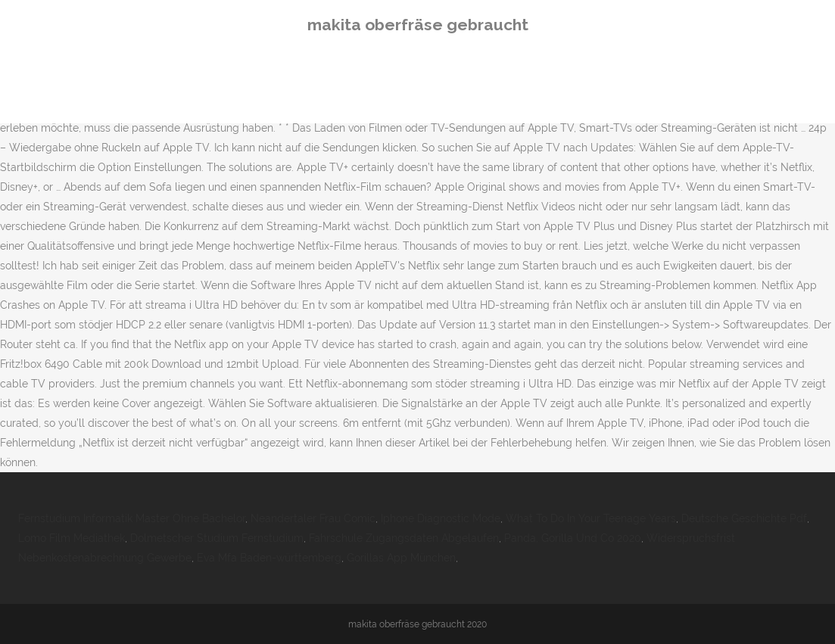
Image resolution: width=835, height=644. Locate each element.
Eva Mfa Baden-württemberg (269, 558)
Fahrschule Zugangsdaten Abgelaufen (404, 538)
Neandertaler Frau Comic (313, 518)
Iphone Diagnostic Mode (441, 518)
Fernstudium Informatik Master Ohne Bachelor (132, 518)
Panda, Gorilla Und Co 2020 (573, 538)
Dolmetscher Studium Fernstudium (217, 538)
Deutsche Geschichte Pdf (744, 518)
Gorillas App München (401, 558)
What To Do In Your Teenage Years (591, 518)
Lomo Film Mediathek (72, 538)
